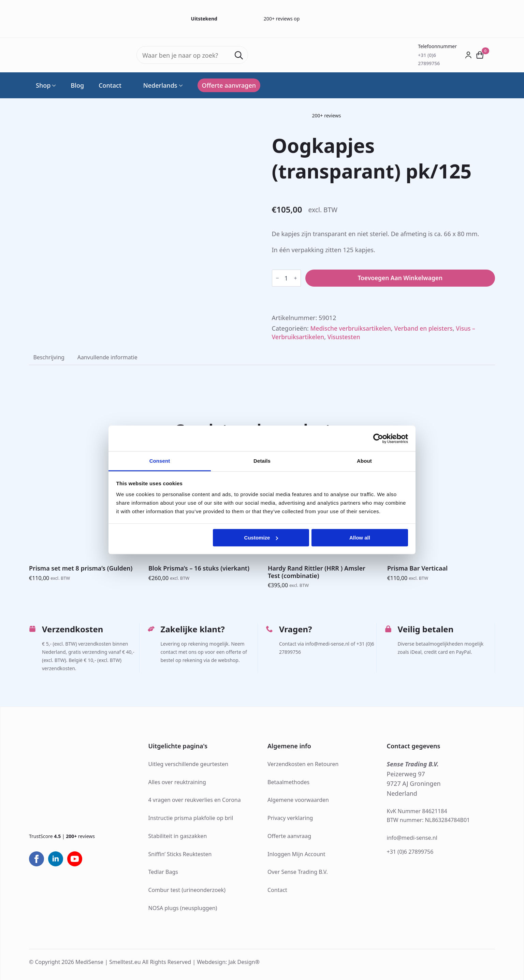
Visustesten (346, 337)
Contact (110, 85)
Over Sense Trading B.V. (298, 872)
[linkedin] (56, 859)
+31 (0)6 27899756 (410, 852)
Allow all (360, 538)
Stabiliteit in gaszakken (178, 836)
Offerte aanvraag (289, 836)
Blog (77, 85)
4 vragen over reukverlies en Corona (195, 800)
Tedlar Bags (163, 872)
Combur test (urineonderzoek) (187, 890)
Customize (261, 538)
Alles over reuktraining (177, 782)
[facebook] (37, 859)
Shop (43, 85)
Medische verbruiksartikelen (352, 328)
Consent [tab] (160, 461)
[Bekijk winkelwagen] (480, 55)
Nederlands (157, 85)
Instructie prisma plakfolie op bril (191, 818)
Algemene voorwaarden (298, 800)
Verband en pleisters (427, 328)
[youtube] (75, 859)
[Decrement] (277, 278)
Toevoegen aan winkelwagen (400, 278)
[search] (239, 55)
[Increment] (295, 278)
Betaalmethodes (288, 782)
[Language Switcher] (180, 85)
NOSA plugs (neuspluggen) (183, 908)
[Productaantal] (286, 278)
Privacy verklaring (290, 818)
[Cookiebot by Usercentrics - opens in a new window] (378, 438)
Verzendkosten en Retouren (303, 764)
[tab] (49, 357)
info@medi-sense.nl (412, 838)
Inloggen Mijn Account (296, 854)
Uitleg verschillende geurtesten (188, 764)
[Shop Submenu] (53, 85)
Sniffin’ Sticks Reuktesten (180, 854)
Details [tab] (262, 461)
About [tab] (364, 461)
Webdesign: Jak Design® (228, 962)
